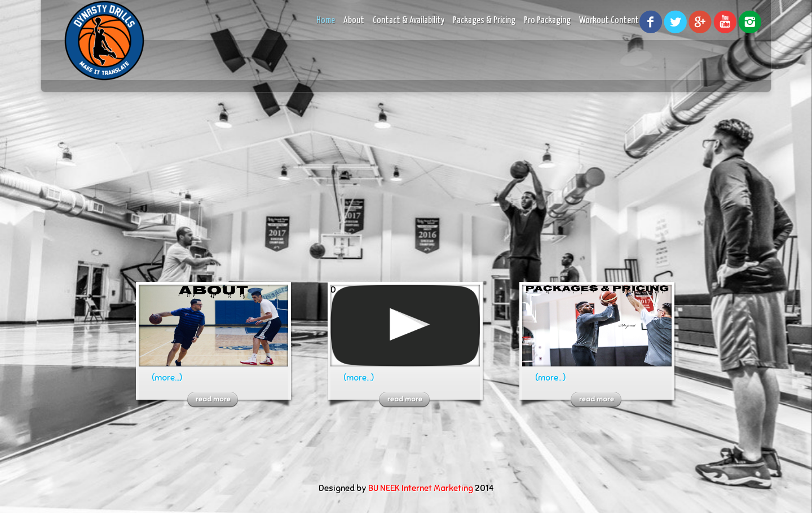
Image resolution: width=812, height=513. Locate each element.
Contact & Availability (409, 21)
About (354, 21)
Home (326, 21)
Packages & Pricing (484, 21)
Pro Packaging (547, 21)
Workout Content (609, 21)
